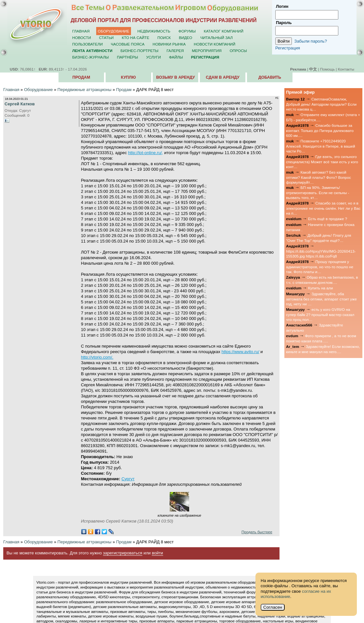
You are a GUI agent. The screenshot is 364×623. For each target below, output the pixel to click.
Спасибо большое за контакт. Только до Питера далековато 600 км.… (320, 130)
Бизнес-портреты (140, 51)
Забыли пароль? (311, 41)
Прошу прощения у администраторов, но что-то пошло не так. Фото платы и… (320, 267)
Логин (282, 6)
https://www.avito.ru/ (240, 352)
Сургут (128, 479)
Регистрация (288, 48)
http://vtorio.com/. (97, 357)
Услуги (154, 57)
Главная (81, 31)
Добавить (270, 77)
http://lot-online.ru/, (146, 153)
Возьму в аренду (175, 77)
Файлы (176, 57)
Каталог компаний (224, 31)
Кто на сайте (136, 38)
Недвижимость (154, 31)
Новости (82, 38)
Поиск (164, 38)
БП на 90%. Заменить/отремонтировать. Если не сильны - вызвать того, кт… (318, 192)
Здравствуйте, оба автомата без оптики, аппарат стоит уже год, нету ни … (321, 299)
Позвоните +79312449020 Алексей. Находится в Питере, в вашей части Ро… (321, 146)
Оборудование (114, 31)
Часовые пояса (128, 44)
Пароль (284, 23)
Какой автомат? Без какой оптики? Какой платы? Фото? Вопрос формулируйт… (318, 177)
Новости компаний (214, 44)
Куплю (128, 77)
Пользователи (87, 44)
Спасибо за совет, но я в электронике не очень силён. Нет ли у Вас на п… (323, 208)
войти (157, 553)
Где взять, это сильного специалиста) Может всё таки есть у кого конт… (322, 162)
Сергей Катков (20, 104)
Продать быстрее (257, 532)
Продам (81, 77)
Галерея (175, 51)
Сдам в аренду (222, 77)
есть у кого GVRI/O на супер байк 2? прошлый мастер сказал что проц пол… (320, 314)
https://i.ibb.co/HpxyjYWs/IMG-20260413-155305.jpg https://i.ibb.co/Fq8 (321, 254)
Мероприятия (207, 51)
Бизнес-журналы (90, 57)
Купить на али (320, 288)
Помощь (327, 69)
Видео (185, 38)
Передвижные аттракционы (84, 90)
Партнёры (128, 57)
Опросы (238, 51)
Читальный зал (216, 38)
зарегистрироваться (123, 553)
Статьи (106, 38)
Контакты (346, 69)
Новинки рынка (169, 44)
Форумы (187, 31)
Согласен (273, 607)
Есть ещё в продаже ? (328, 219)
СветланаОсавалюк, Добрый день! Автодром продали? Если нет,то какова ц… (321, 104)
